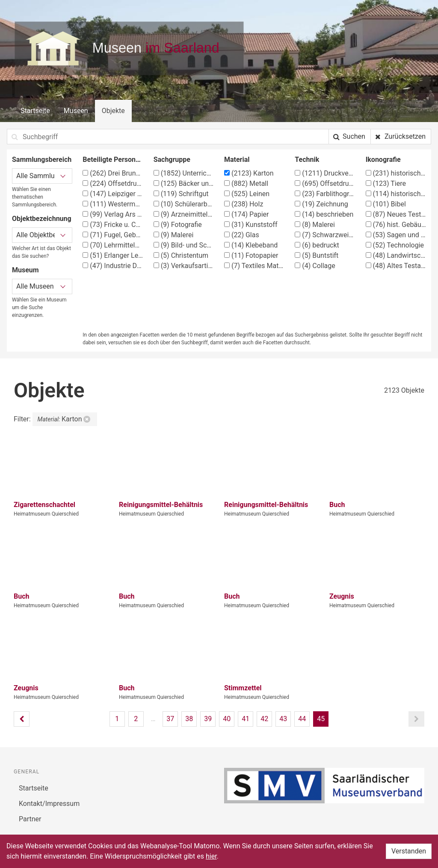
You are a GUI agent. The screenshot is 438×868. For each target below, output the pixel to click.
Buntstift (317, 255)
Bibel (386, 204)
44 (302, 719)
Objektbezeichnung (42, 219)
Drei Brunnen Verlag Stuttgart (113, 173)
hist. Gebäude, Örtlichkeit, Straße (396, 225)
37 (170, 719)
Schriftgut (181, 194)
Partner (30, 819)
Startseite (35, 111)
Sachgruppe (172, 160)
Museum (25, 270)
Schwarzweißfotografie (325, 235)
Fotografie (178, 225)
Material (237, 160)
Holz (244, 204)
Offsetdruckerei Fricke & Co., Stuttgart (113, 183)
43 (283, 719)
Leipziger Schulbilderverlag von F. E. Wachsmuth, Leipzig (113, 194)
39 (208, 719)
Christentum (181, 255)
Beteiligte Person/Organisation (113, 160)
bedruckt (317, 245)
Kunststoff (251, 225)
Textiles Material (254, 266)
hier (211, 856)
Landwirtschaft (396, 255)
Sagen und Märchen (396, 235)
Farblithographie (325, 194)
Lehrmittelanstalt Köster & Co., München (113, 245)
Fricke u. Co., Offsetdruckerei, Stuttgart (113, 225)
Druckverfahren (325, 173)
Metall (246, 183)
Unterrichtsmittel (184, 173)
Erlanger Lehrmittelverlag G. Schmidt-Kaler (113, 255)
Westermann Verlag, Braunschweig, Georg (113, 204)
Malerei (174, 235)
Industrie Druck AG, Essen (113, 266)
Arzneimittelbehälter (184, 214)
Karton (249, 173)
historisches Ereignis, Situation (396, 194)
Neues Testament (396, 214)
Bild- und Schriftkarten (184, 245)
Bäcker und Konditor (184, 183)
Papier (246, 214)
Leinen (247, 194)
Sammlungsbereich (42, 160)
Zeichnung (321, 204)
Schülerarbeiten (184, 204)
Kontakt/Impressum (49, 804)
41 (246, 719)
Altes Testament (396, 266)
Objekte (113, 111)
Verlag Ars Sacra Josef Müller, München (113, 214)
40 (227, 719)
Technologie (395, 245)
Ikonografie (383, 160)
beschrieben (324, 214)
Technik (307, 160)
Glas (242, 235)
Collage (315, 266)
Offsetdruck (325, 183)
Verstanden (409, 851)
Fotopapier (251, 255)
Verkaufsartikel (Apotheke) (184, 266)
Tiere (386, 183)
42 (264, 719)
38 (189, 719)
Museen (76, 111)
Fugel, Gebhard (113, 235)
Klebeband (251, 245)
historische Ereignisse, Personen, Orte (396, 173)
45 (321, 719)
